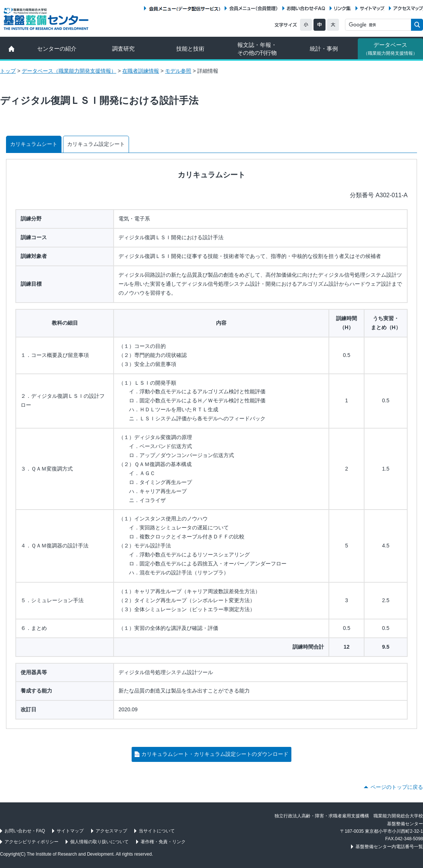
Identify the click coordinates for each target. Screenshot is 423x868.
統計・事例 (324, 49)
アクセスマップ (408, 8)
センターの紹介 (57, 49)
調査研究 (123, 49)
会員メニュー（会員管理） (253, 8)
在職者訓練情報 (141, 71)
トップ (8, 71)
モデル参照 (178, 71)
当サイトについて (157, 831)
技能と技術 (190, 49)
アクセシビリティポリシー (31, 842)
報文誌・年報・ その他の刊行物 (257, 49)
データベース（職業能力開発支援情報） (69, 71)
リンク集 (342, 8)
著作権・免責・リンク (163, 842)
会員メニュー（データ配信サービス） (184, 8)
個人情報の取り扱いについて (99, 842)
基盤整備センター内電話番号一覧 (389, 847)
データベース (390, 49)
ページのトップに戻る (397, 787)
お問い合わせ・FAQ (306, 8)
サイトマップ (372, 8)
